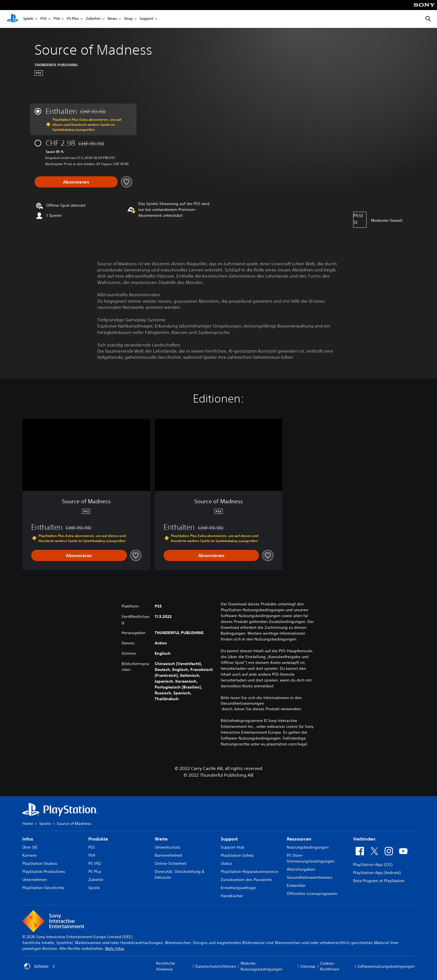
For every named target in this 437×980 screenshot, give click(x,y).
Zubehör (93, 19)
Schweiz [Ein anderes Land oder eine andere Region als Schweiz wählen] (40, 966)
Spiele (28, 19)
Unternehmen (35, 880)
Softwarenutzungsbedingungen (386, 966)
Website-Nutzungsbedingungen (261, 966)
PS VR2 (95, 863)
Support (146, 19)
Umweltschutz (167, 847)
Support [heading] (229, 839)
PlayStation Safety (237, 855)
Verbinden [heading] (364, 839)
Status (226, 863)
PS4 (57, 19)
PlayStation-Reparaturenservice (249, 871)
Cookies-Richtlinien (330, 966)
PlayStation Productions (44, 871)
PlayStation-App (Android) (377, 873)
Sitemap (308, 966)
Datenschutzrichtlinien (216, 966)
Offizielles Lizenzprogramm (312, 894)
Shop (128, 19)
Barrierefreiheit (168, 855)
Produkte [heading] (98, 839)
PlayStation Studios (40, 863)
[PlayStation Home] (13, 19)
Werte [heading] (161, 839)
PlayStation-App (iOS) (373, 865)
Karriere (29, 855)
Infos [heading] (28, 839)
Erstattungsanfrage (238, 888)
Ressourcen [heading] (299, 839)
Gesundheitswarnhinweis (310, 877)
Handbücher (232, 896)
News (112, 19)
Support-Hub (233, 847)
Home (28, 824)
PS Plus (73, 19)
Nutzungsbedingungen (308, 847)
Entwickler (296, 885)
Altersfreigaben (301, 869)
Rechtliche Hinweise (166, 966)
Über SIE (30, 847)
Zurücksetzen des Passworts (246, 880)
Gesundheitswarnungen (242, 703)
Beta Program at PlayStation (379, 881)
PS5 (43, 19)
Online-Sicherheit (171, 863)
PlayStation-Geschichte (43, 888)
